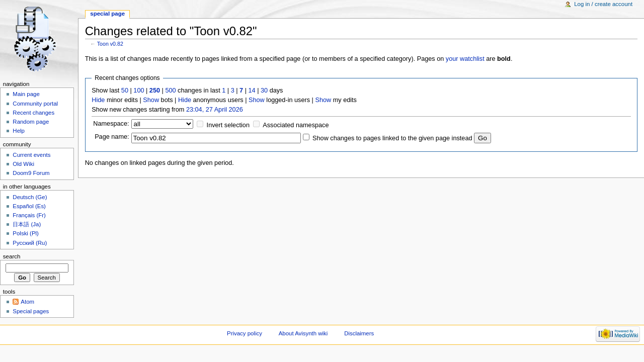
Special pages (31, 311)
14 (252, 90)
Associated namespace (296, 125)
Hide (98, 100)
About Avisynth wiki (303, 333)
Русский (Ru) (30, 243)
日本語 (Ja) (27, 224)
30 (264, 90)
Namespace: (111, 124)
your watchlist (465, 59)
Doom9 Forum (31, 173)
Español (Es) (29, 206)
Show (151, 100)
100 (139, 90)
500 (170, 90)
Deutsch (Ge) (30, 197)
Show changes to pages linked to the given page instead (392, 138)
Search (12, 256)
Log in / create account (603, 4)
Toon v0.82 (110, 44)
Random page (31, 122)
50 (125, 90)
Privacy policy (245, 333)
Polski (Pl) (26, 233)
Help (19, 131)
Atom (27, 302)
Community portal (35, 104)
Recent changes (33, 113)
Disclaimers (359, 333)
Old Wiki (23, 164)
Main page (26, 94)
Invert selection (228, 125)
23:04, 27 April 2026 (215, 110)
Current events (31, 155)
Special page (107, 14)
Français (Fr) (29, 215)
